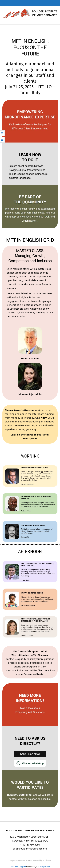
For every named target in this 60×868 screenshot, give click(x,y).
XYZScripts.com (44, 867)
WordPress (47, 860)
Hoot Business (27, 860)
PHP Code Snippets (18, 867)
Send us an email (30, 754)
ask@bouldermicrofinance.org (30, 849)
